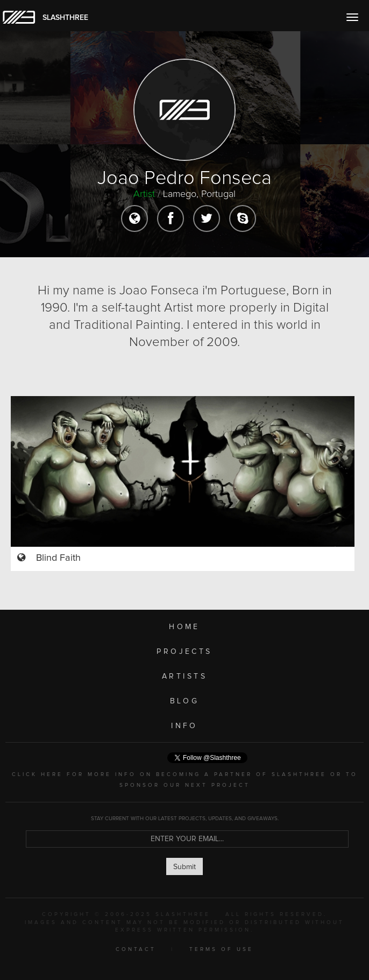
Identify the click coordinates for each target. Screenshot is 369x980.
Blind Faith (58, 558)
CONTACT (136, 949)
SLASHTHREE (65, 18)
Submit (184, 867)
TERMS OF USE (221, 949)
